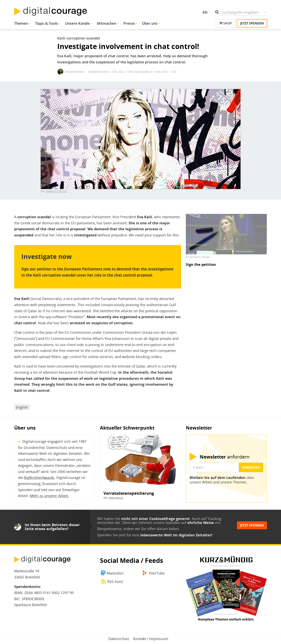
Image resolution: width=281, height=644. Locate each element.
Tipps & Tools (47, 23)
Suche (265, 12)
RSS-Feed (115, 582)
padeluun (51, 191)
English (22, 407)
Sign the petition (201, 264)
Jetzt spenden (252, 23)
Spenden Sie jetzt (111, 535)
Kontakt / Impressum (151, 639)
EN (205, 12)
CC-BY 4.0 (62, 191)
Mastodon (115, 573)
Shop (226, 23)
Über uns (150, 23)
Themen (21, 23)
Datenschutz (119, 639)
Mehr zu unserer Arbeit (49, 496)
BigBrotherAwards (39, 478)
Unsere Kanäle (77, 23)
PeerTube (157, 573)
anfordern (225, 457)
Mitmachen (107, 23)
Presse (129, 23)
